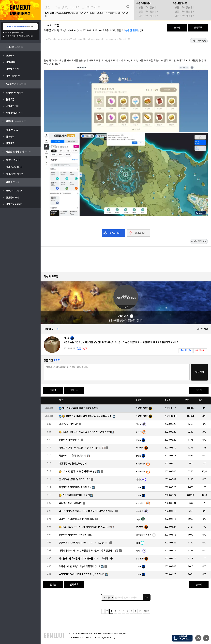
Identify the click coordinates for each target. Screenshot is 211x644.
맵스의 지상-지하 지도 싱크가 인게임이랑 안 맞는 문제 (87, 432)
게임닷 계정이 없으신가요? (15, 33)
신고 (142, 31)
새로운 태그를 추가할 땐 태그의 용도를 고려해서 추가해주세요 (86, 559)
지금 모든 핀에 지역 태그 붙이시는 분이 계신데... (80, 448)
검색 (147, 597)
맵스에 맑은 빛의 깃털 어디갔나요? (75, 480)
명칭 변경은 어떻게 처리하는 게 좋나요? (77, 519)
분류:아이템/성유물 (65, 13)
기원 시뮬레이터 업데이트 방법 (76, 495)
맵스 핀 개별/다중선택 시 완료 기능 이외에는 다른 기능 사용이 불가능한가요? (87, 511)
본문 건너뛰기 (131, 31)
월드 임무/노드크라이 (85, 13)
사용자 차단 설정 (199, 41)
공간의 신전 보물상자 (106, 13)
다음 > (146, 611)
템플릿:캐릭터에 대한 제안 (71, 503)
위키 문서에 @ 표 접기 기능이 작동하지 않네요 (80, 567)
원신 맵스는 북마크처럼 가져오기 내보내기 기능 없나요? (84, 543)
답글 (79, 349)
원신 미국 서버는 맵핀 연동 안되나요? (76, 535)
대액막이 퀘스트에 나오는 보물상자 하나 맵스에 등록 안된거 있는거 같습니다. (87, 551)
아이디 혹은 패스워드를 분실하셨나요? (19, 36)
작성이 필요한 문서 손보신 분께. (73, 464)
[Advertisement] (126, 51)
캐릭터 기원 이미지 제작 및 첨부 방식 (75, 487)
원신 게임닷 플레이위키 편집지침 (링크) (80, 408)
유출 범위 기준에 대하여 (69, 440)
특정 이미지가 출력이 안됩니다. (73, 456)
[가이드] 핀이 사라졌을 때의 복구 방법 (80, 472)
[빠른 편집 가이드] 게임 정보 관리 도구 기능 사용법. (89, 416)
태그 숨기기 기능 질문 (68, 424)
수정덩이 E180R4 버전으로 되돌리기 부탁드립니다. (82, 575)
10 (140, 611)
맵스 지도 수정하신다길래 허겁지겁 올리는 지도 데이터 (87, 527)
